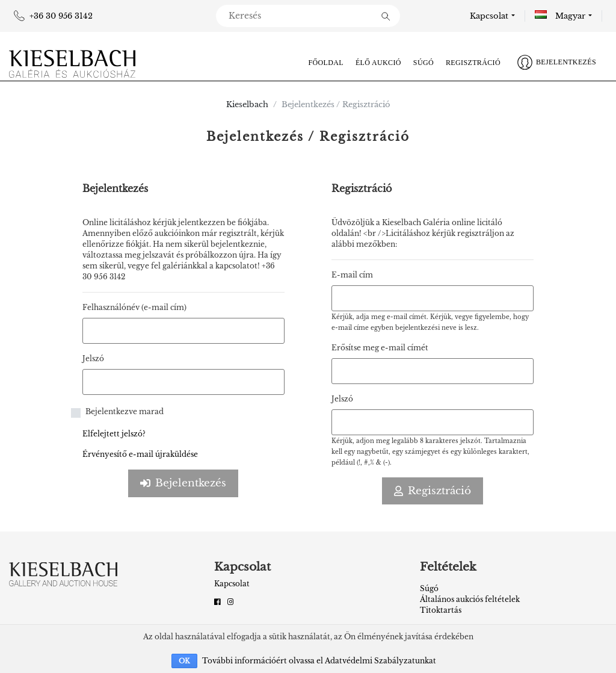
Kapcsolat (489, 16)
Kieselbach (247, 104)
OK (184, 661)
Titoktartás (441, 610)
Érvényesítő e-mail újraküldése (140, 454)
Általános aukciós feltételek (470, 599)
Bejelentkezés (183, 483)
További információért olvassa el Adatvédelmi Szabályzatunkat (319, 661)
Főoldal (326, 63)
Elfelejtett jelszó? (114, 434)
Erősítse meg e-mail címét (380, 348)
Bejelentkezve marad (125, 411)
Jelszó (93, 358)
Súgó (423, 63)
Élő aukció (378, 63)
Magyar (560, 16)
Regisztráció (473, 63)
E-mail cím (352, 275)
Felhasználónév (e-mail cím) (134, 307)
